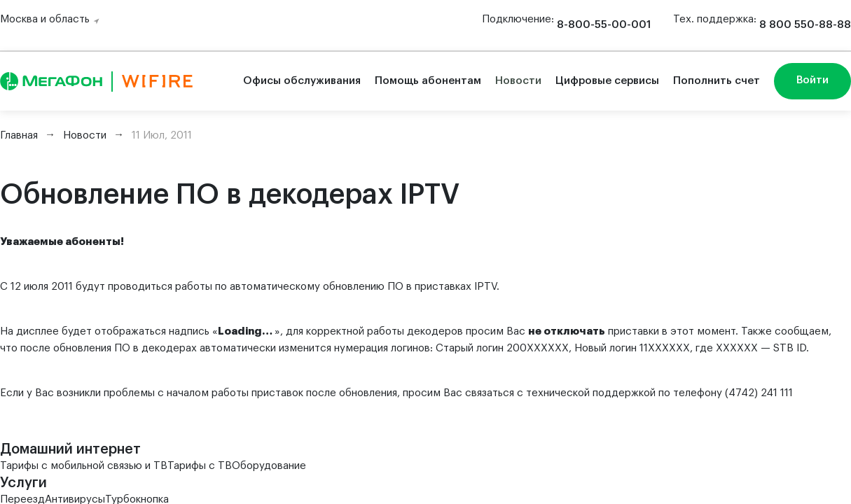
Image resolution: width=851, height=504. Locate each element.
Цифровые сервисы (607, 81)
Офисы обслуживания (302, 81)
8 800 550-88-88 (805, 25)
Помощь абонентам (428, 81)
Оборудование (269, 466)
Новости (518, 81)
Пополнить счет (717, 81)
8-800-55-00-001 (604, 25)
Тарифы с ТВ (200, 466)
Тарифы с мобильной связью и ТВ (84, 466)
